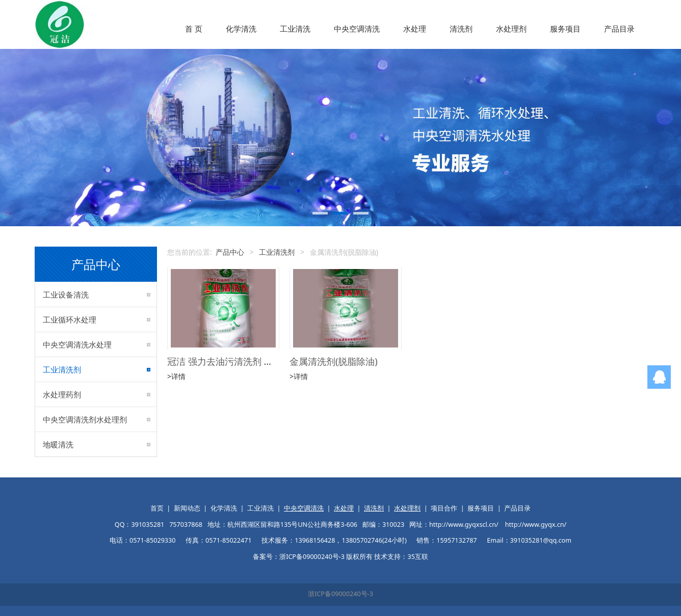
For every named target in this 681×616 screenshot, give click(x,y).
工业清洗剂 (62, 369)
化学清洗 (241, 29)
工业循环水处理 (70, 319)
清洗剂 (461, 29)
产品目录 (619, 29)
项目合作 (444, 508)
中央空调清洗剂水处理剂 (85, 419)
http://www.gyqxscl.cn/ (464, 525)
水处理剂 (511, 29)
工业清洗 (295, 29)
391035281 (148, 525)
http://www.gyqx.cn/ (536, 525)
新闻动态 (187, 508)
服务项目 (565, 29)
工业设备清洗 (66, 294)
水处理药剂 (62, 394)
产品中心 (230, 252)
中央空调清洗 (357, 29)
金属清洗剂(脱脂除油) (334, 361)
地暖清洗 (58, 444)
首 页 (194, 29)
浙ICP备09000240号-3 (340, 594)
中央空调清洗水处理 (77, 344)
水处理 (415, 29)
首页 (157, 508)
